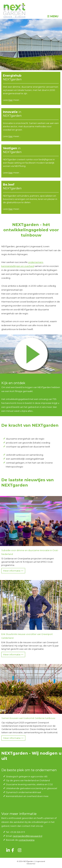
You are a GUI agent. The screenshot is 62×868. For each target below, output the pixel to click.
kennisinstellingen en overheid (18, 266)
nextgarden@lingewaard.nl (27, 836)
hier (11, 100)
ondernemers (36, 262)
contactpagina (26, 840)
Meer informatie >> (13, 571)
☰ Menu (53, 16)
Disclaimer (31, 864)
